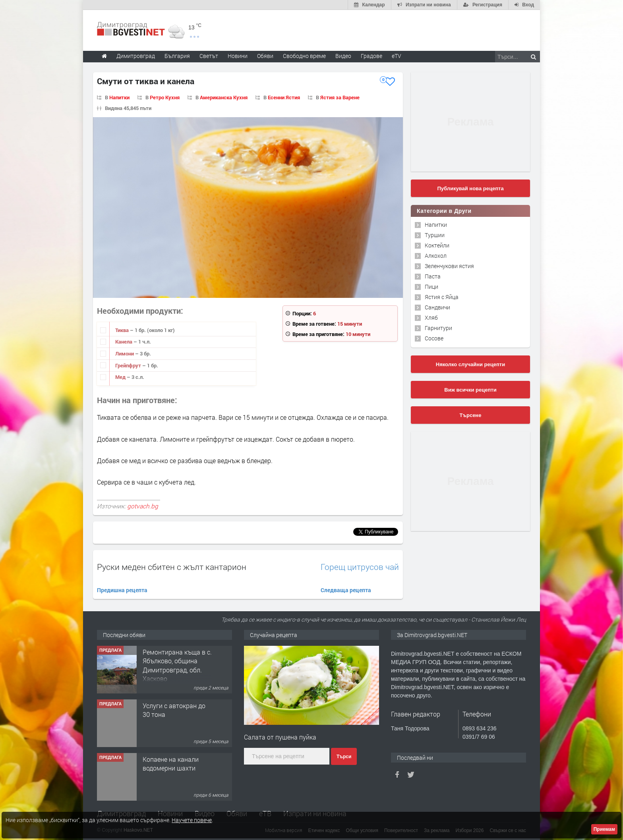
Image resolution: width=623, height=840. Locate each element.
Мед (121, 377)
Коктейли (437, 245)
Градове (371, 56)
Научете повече (192, 820)
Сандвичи (437, 307)
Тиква (123, 330)
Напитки (119, 97)
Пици (431, 287)
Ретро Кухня (165, 97)
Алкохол (436, 256)
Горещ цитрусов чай (360, 567)
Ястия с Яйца (442, 297)
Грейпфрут (129, 365)
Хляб (431, 318)
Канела (124, 342)
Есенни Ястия (284, 97)
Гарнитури (438, 328)
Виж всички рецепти (470, 390)
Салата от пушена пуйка (280, 737)
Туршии (435, 235)
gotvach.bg (143, 506)
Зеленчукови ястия (449, 266)
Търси (344, 757)
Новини (238, 56)
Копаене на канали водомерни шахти (171, 764)
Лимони (125, 353)
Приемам (604, 829)
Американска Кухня (224, 97)
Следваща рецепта (346, 590)
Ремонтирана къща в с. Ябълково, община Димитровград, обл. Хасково (177, 665)
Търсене (471, 415)
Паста (433, 276)
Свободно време (304, 56)
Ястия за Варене (340, 97)
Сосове (434, 338)
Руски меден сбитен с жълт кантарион (172, 567)
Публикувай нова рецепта (470, 188)
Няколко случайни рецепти (470, 364)
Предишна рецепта (122, 590)
